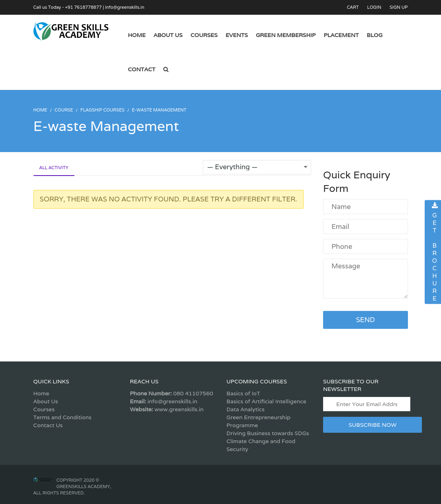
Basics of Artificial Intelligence (267, 401)
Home (41, 393)
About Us (46, 401)
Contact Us (48, 425)
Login (374, 7)
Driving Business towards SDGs (268, 433)
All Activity (54, 168)
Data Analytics (246, 409)
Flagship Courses (103, 110)
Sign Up (399, 7)
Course (64, 110)
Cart (353, 7)
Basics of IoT (243, 393)
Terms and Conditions (63, 417)
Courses (44, 409)
